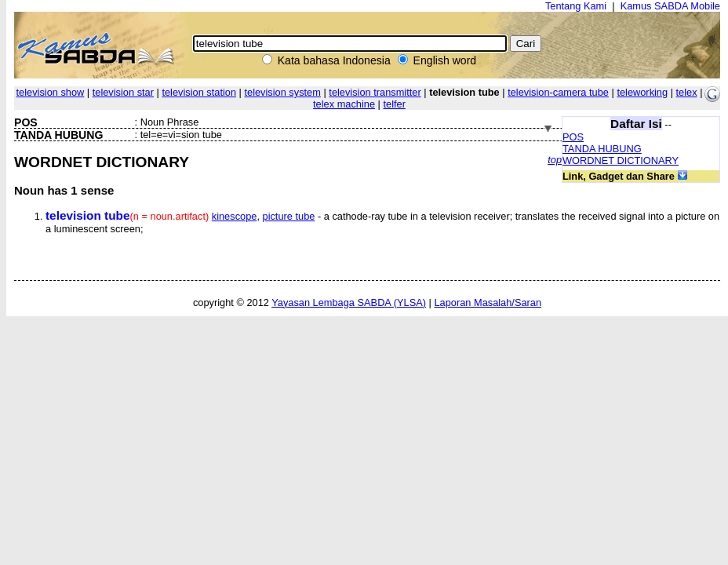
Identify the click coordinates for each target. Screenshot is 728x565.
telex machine (344, 104)
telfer (394, 104)
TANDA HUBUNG (602, 149)
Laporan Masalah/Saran (488, 303)
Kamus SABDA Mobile (670, 6)
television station (199, 92)
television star (123, 92)
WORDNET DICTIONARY (621, 160)
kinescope (235, 216)
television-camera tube (558, 92)
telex (687, 92)
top (555, 160)
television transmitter (375, 92)
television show (51, 92)
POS (573, 137)
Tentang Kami (576, 6)
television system (282, 92)
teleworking (642, 92)
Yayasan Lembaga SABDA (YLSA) (349, 303)
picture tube (289, 216)
